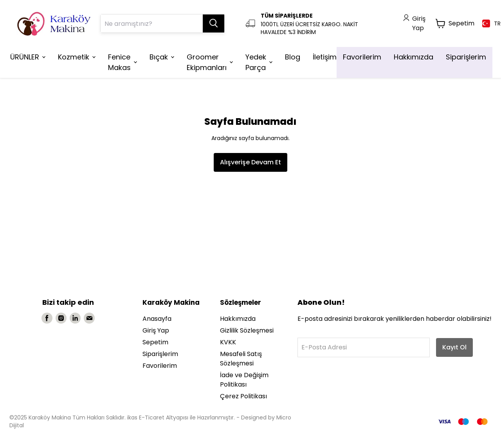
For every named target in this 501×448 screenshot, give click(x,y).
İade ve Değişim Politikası (244, 380)
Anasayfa (157, 319)
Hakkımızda (238, 319)
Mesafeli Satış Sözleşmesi (241, 359)
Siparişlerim (160, 354)
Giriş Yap (156, 330)
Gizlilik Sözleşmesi (247, 330)
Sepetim (155, 342)
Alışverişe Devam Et (250, 162)
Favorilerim (160, 366)
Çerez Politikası (243, 396)
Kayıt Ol (454, 347)
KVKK (228, 342)
